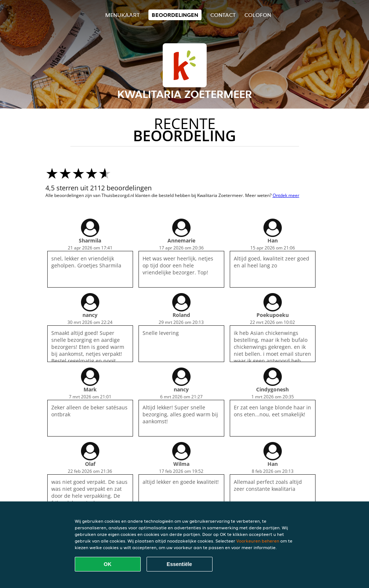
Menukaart (122, 15)
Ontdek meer (286, 195)
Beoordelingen (175, 15)
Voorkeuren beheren (258, 541)
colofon (258, 15)
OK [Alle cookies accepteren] (108, 564)
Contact (223, 15)
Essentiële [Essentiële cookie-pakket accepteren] (179, 564)
